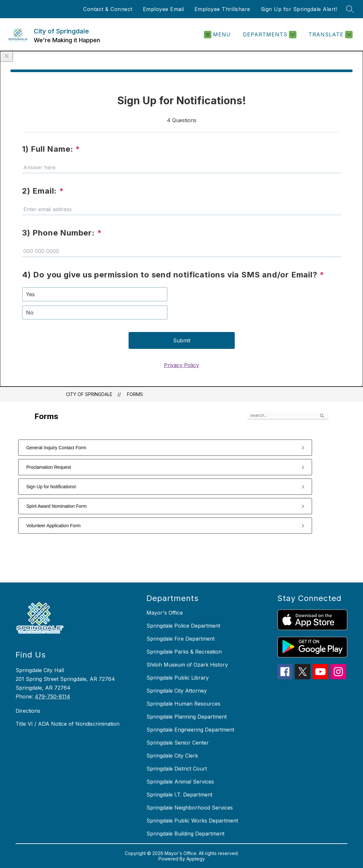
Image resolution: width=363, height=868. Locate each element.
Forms (135, 394)
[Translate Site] (330, 35)
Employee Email (163, 9)
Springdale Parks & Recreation (184, 652)
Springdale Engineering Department (190, 730)
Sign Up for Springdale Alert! (299, 9)
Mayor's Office (165, 613)
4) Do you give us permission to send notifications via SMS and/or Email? (173, 275)
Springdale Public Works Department (192, 821)
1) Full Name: (51, 149)
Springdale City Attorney (177, 691)
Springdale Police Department (183, 626)
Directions (28, 711)
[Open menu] (217, 35)
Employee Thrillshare (222, 9)
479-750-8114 (52, 696)
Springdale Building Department (185, 834)
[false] (288, 415)
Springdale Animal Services (180, 782)
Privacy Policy (181, 365)
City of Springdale (89, 394)
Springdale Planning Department (187, 717)
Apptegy (196, 859)
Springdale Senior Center (178, 743)
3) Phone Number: (62, 233)
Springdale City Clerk (172, 756)
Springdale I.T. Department (179, 795)
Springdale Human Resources (183, 704)
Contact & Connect (108, 9)
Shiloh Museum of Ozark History (187, 665)
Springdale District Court (177, 769)
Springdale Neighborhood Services (190, 808)
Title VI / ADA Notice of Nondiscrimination (68, 724)
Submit (182, 340)
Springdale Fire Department (181, 639)
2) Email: (43, 191)
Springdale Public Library (178, 678)
